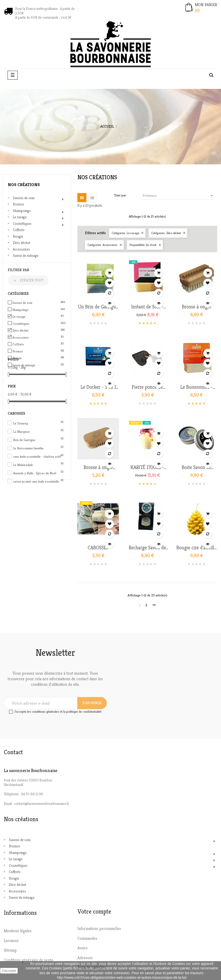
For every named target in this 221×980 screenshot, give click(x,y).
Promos (19, 204)
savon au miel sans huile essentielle (38, 481)
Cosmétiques (22, 224)
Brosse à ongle (197, 307)
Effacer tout (28, 280)
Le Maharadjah (38, 465)
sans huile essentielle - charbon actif (38, 457)
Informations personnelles (99, 929)
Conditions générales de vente (28, 960)
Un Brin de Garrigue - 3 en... (98, 307)
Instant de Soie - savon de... (147, 307)
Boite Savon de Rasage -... (196, 467)
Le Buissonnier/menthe (38, 448)
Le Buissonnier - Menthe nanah (197, 387)
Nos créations (24, 185)
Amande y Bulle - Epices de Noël (38, 473)
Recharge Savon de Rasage (147, 548)
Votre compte (94, 912)
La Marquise (38, 432)
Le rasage (20, 217)
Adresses (85, 958)
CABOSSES (98, 548)
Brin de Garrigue (38, 440)
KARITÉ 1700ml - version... (147, 467)
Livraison (11, 941)
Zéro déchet (22, 243)
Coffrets (19, 230)
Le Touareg (38, 423)
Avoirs (83, 948)
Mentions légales (18, 931)
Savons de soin (24, 198)
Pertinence (179, 196)
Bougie (18, 236)
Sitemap (10, 950)
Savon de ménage (26, 256)
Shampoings (22, 211)
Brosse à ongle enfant (98, 467)
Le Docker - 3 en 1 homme (98, 387)
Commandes (87, 938)
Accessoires (21, 249)
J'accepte (9, 971)
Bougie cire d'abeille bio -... (196, 548)
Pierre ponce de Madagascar (147, 387)
